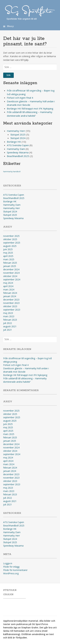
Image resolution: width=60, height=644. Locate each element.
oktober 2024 (10, 276)
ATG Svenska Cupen (18, 145)
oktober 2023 (10, 306)
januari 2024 (10, 296)
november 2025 (11, 236)
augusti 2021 (10, 326)
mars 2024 (9, 290)
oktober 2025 (10, 239)
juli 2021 (8, 330)
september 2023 (12, 310)
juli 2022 (8, 323)
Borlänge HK (14, 142)
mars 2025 (9, 259)
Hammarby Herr (16, 131)
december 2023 (11, 300)
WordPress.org (11, 573)
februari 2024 (10, 293)
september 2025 (12, 243)
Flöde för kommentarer (15, 570)
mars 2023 (9, 316)
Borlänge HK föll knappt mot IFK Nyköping (30, 109)
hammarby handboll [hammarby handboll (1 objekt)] (12, 172)
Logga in (8, 563)
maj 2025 (8, 253)
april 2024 (8, 286)
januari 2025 (10, 266)
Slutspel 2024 (18, 138)
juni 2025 (8, 249)
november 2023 (11, 303)
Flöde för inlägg (11, 567)
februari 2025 (10, 263)
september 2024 (12, 279)
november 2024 (11, 273)
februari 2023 (10, 320)
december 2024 (11, 269)
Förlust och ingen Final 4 (20, 98)
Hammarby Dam (16, 149)
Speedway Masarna (18, 152)
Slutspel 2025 (18, 135)
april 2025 (8, 256)
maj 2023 (8, 313)
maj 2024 (8, 283)
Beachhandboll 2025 (18, 156)
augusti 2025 (10, 246)
